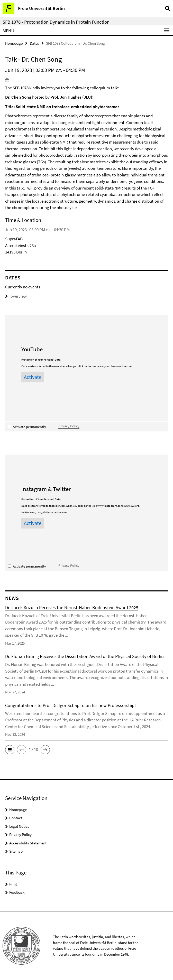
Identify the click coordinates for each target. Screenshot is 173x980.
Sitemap (16, 851)
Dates (34, 43)
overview (16, 296)
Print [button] (13, 884)
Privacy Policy (69, 426)
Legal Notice (19, 826)
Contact (16, 818)
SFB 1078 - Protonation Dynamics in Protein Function (56, 22)
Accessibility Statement (28, 843)
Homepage (14, 43)
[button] (10, 750)
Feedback (17, 892)
